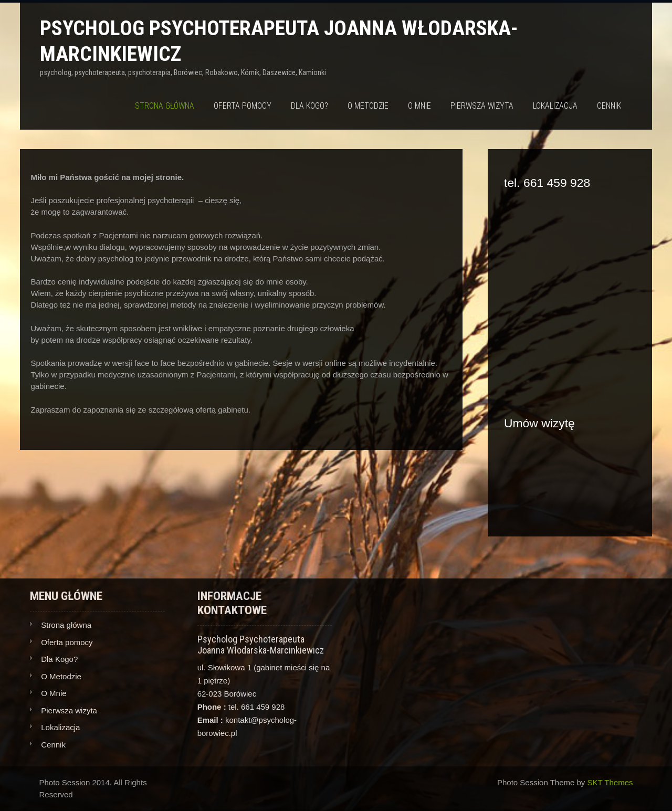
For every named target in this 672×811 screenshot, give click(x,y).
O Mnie (419, 106)
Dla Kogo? (309, 106)
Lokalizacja (555, 106)
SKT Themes (610, 782)
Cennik (609, 106)
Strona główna (165, 106)
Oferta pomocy (243, 106)
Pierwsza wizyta (482, 106)
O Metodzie (368, 106)
